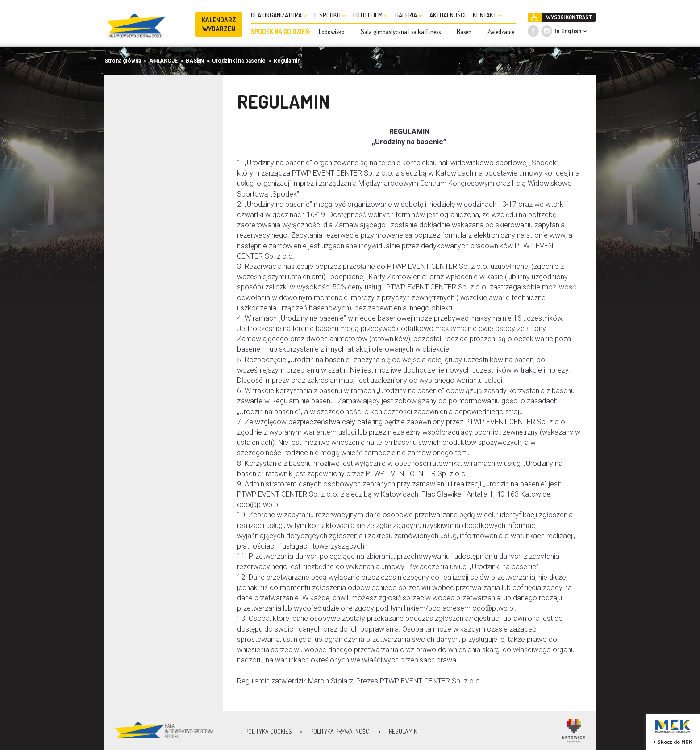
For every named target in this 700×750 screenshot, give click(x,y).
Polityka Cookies (269, 731)
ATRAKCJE (163, 61)
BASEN (195, 61)
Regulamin (287, 61)
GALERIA (409, 15)
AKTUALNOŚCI (448, 15)
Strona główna (123, 61)
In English (568, 31)
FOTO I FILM (371, 15)
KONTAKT (487, 15)
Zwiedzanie (501, 31)
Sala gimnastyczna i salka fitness (401, 31)
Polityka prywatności (340, 731)
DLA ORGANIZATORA (279, 15)
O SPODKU (330, 15)
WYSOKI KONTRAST (569, 17)
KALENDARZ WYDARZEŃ (219, 24)
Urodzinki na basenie (239, 61)
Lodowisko (332, 31)
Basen (464, 31)
